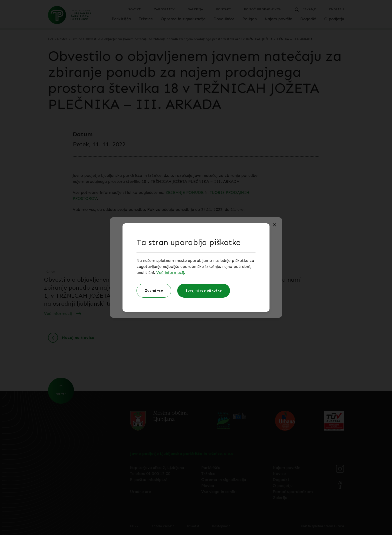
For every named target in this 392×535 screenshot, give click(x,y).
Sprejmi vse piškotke (204, 291)
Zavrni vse (154, 291)
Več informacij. (171, 273)
